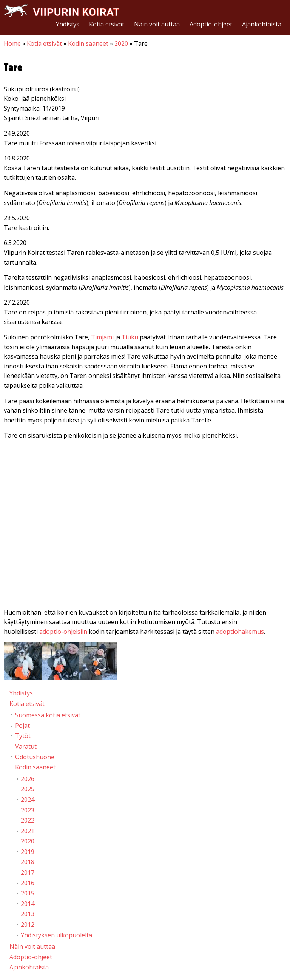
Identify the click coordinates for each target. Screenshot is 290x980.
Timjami (102, 337)
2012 (28, 925)
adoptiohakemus (240, 632)
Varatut (26, 746)
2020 (121, 43)
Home (12, 43)
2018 (28, 862)
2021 (28, 831)
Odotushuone (35, 757)
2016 (28, 883)
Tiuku (131, 337)
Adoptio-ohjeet (211, 24)
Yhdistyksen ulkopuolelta (56, 935)
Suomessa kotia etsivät (48, 715)
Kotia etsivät (107, 24)
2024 (28, 800)
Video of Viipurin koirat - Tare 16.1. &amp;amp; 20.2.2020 (145, 525)
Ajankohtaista (262, 24)
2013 (28, 914)
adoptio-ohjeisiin (63, 632)
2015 (28, 893)
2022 (28, 820)
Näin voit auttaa (157, 24)
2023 (28, 810)
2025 (28, 789)
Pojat (22, 726)
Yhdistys (68, 24)
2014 (28, 904)
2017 (28, 872)
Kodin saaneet (88, 43)
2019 (28, 852)
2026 (28, 779)
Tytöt (23, 736)
